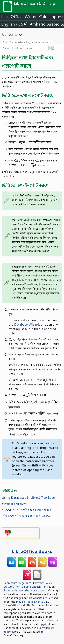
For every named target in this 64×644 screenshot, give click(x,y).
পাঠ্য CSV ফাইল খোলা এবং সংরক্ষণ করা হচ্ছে (26, 516)
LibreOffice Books (32, 551)
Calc (43, 17)
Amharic (37, 24)
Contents (10, 34)
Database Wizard (27, 324)
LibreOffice (12, 17)
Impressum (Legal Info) (18, 583)
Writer (31, 17)
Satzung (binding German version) (24, 590)
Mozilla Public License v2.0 (33, 602)
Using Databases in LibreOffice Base (28, 497)
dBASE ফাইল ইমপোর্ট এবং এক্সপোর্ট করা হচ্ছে (26, 510)
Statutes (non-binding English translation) (30, 587)
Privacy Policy (43, 583)
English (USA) (14, 24)
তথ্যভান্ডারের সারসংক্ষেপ (14, 504)
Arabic (53, 24)
